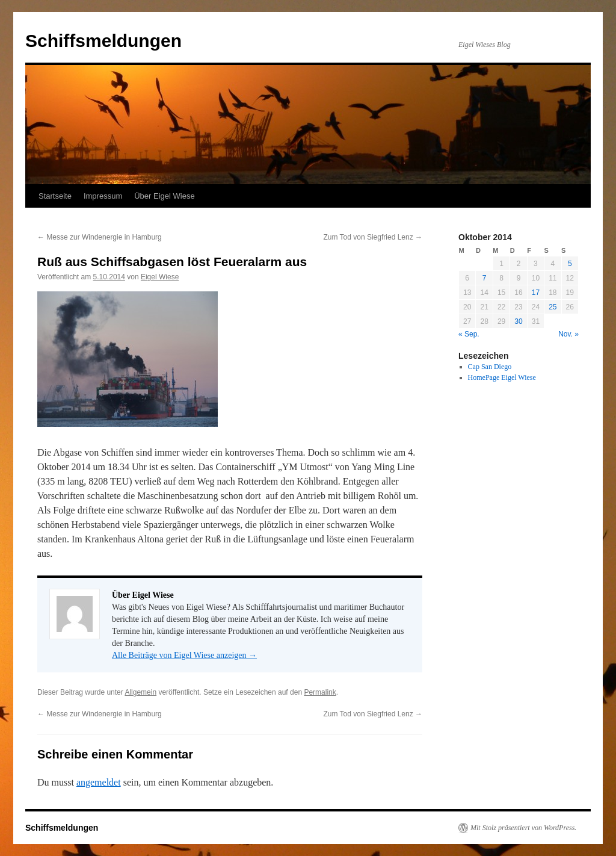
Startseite (55, 196)
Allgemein (140, 692)
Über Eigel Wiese (164, 196)
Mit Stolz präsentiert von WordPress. (523, 828)
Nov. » (568, 334)
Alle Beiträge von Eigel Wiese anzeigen (184, 655)
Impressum (103, 196)
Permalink (320, 692)
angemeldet (99, 782)
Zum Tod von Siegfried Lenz (373, 237)
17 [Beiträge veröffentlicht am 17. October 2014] (536, 293)
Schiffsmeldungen (103, 41)
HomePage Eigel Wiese (502, 377)
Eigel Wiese (160, 277)
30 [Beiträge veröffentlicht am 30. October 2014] (518, 321)
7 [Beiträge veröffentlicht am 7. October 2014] (485, 278)
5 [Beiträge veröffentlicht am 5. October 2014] (570, 264)
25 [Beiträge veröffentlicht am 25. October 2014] (553, 307)
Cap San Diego (490, 367)
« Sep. (469, 334)
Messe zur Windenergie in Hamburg (100, 237)
